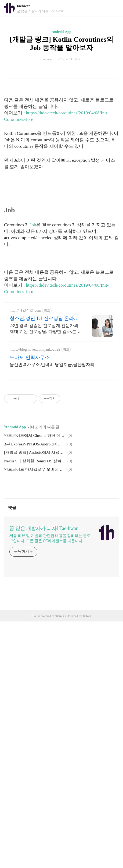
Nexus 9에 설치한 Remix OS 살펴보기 (35, 461)
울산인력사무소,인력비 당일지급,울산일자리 (52, 365)
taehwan (24, 6)
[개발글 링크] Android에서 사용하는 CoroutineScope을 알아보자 (35, 452)
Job (33, 225)
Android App (61, 32)
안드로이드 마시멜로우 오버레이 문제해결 (35, 469)
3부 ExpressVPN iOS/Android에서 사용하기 (35, 444)
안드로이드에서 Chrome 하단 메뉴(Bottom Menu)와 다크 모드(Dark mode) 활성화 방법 (35, 435)
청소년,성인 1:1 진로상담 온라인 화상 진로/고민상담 (44, 319)
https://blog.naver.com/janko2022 (35, 349)
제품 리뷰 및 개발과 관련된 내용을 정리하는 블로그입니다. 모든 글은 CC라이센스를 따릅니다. (50, 538)
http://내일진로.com (25, 310)
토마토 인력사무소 (30, 357)
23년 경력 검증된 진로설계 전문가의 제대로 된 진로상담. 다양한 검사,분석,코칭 (44, 329)
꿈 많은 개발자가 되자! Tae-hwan (44, 528)
